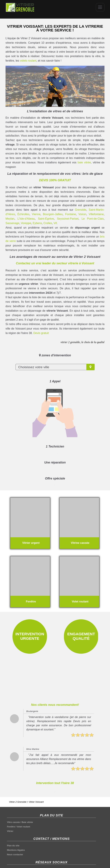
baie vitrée (84, 162)
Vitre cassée (13, 822)
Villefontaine (96, 214)
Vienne (36, 214)
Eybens (37, 223)
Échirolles (23, 214)
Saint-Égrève (46, 219)
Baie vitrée (27, 822)
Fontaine (70, 214)
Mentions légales (16, 850)
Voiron (82, 214)
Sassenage (12, 223)
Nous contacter (15, 854)
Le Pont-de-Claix (93, 219)
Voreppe (26, 223)
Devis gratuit (41, 333)
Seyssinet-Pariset (68, 219)
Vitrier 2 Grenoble (18, 802)
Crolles (48, 223)
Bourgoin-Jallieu (53, 214)
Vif (55, 223)
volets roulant (28, 61)
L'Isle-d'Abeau (26, 219)
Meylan (10, 219)
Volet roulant (23, 827)
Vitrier (10, 831)
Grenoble (81, 210)
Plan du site (13, 846)
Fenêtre (11, 827)
